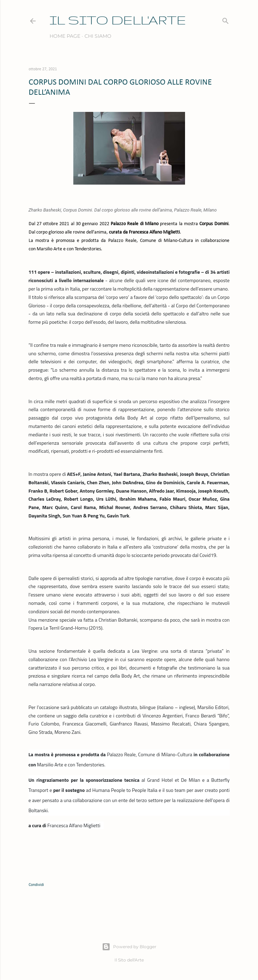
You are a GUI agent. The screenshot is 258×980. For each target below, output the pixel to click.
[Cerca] (226, 19)
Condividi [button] (36, 885)
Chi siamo (98, 36)
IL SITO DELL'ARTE (118, 20)
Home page (65, 36)
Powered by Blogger (129, 947)
